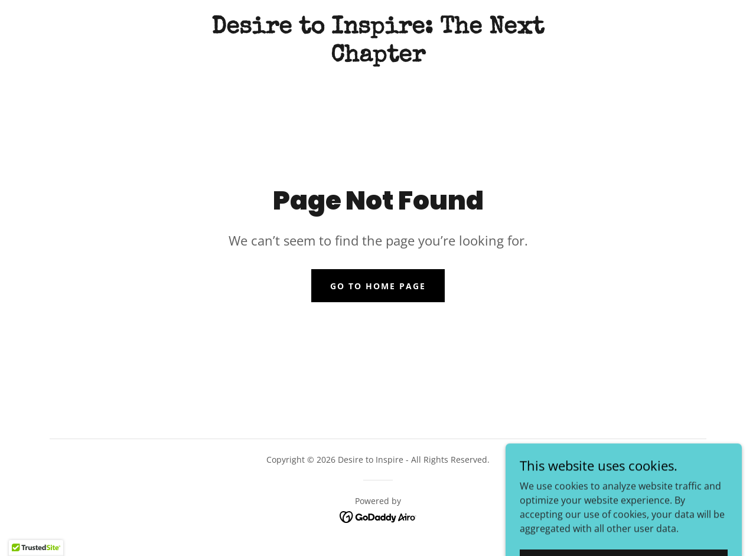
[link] (378, 58)
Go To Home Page (378, 286)
